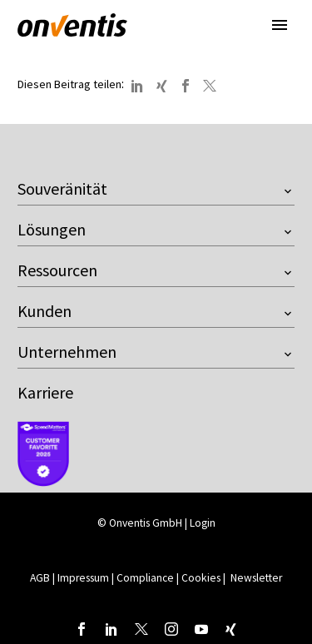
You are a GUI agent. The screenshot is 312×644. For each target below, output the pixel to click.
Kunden (45, 311)
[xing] (231, 629)
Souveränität (62, 188)
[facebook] (82, 629)
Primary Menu (280, 25)
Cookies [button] (201, 578)
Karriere (45, 392)
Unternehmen (67, 352)
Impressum (84, 578)
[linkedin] (111, 629)
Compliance (145, 578)
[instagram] (171, 629)
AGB (40, 578)
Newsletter (256, 578)
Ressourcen (57, 270)
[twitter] (141, 629)
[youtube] (201, 629)
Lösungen (52, 229)
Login (203, 523)
